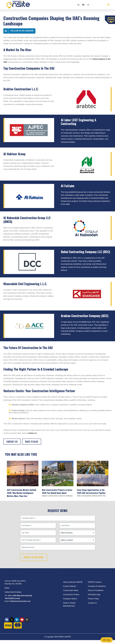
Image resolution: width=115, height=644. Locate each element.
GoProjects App (94, 598)
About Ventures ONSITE (73, 585)
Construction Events (71, 598)
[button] (108, 5)
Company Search (70, 602)
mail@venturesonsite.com (20, 604)
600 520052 (9, 601)
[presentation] (8, 477)
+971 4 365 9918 (14, 599)
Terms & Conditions (96, 593)
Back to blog (32, 442)
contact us (32, 433)
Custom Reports (70, 589)
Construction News (71, 593)
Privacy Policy (93, 602)
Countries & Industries (97, 589)
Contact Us (12, 442)
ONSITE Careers (95, 585)
